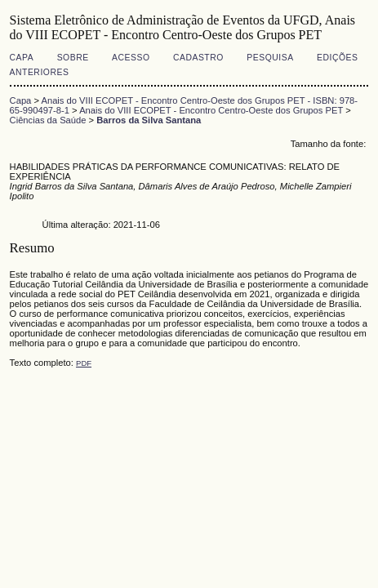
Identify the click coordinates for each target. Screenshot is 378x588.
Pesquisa (270, 58)
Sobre (73, 58)
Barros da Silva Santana (149, 120)
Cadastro (198, 58)
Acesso (131, 58)
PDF (84, 363)
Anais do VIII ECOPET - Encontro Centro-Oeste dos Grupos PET (211, 110)
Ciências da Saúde (48, 120)
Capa (22, 58)
